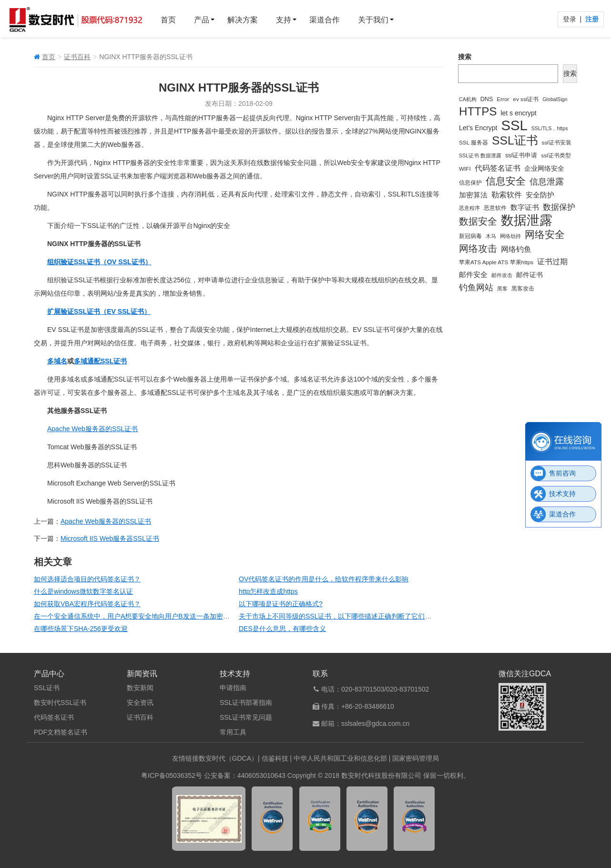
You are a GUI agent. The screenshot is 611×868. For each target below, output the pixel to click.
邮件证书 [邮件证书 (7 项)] (530, 275)
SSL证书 (47, 688)
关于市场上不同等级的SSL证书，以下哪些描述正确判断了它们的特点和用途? (354, 616)
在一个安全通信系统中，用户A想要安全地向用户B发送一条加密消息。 (138, 616)
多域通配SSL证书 (100, 361)
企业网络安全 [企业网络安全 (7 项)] (544, 168)
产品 (202, 20)
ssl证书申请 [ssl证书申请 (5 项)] (521, 155)
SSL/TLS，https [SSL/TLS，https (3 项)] (550, 128)
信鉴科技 (275, 758)
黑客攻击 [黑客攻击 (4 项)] (523, 288)
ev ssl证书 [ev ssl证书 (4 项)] (526, 99)
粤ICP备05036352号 (172, 775)
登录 (570, 19)
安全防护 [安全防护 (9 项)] (540, 195)
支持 (284, 20)
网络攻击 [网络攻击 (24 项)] (478, 248)
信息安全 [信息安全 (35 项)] (506, 181)
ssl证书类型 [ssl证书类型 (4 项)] (556, 155)
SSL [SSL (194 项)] (514, 125)
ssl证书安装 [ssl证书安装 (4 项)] (557, 142)
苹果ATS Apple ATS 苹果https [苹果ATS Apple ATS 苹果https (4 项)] (496, 262)
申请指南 (233, 688)
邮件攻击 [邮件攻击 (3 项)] (502, 275)
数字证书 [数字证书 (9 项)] (525, 207)
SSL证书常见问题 (246, 717)
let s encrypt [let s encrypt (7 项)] (518, 113)
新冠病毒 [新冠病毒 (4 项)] (470, 236)
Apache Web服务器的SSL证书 (92, 429)
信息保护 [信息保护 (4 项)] (470, 182)
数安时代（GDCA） (228, 758)
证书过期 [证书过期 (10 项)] (552, 262)
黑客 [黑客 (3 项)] (502, 289)
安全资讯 (140, 703)
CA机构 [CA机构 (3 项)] (468, 99)
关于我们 (373, 20)
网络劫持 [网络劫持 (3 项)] (510, 236)
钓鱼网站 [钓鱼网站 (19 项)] (476, 287)
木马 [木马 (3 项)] (491, 236)
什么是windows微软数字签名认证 (83, 591)
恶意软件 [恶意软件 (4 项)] (495, 208)
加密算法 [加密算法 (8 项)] (473, 195)
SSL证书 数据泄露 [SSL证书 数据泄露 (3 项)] (480, 155)
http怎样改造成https (268, 591)
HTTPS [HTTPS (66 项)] (478, 112)
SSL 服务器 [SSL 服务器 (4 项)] (474, 142)
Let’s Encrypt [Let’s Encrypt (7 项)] (478, 128)
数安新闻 (140, 688)
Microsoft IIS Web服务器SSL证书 (110, 538)
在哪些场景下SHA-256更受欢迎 (81, 629)
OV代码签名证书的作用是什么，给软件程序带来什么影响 (324, 579)
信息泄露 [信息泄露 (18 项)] (547, 182)
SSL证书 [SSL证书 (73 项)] (515, 141)
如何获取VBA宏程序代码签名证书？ (87, 604)
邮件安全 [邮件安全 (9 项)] (473, 274)
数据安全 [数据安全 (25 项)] (478, 221)
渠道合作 (325, 20)
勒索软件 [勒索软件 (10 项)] (507, 195)
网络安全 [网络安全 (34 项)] (545, 234)
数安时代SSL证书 (60, 703)
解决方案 (243, 20)
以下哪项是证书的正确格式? (281, 604)
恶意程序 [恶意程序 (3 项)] (469, 208)
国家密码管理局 (416, 758)
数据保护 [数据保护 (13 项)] (559, 207)
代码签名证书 (54, 717)
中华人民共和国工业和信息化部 (340, 758)
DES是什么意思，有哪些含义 (282, 629)
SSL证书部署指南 (246, 703)
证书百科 (77, 57)
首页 (168, 20)
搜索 (465, 57)
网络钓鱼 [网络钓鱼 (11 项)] (516, 249)
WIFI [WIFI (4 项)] (465, 169)
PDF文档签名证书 (61, 732)
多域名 (57, 361)
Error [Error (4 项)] (503, 99)
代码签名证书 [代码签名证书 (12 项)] (498, 168)
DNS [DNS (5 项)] (487, 99)
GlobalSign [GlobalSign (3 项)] (555, 99)
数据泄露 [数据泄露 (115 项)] (527, 220)
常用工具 (233, 732)
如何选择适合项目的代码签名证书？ (87, 579)
